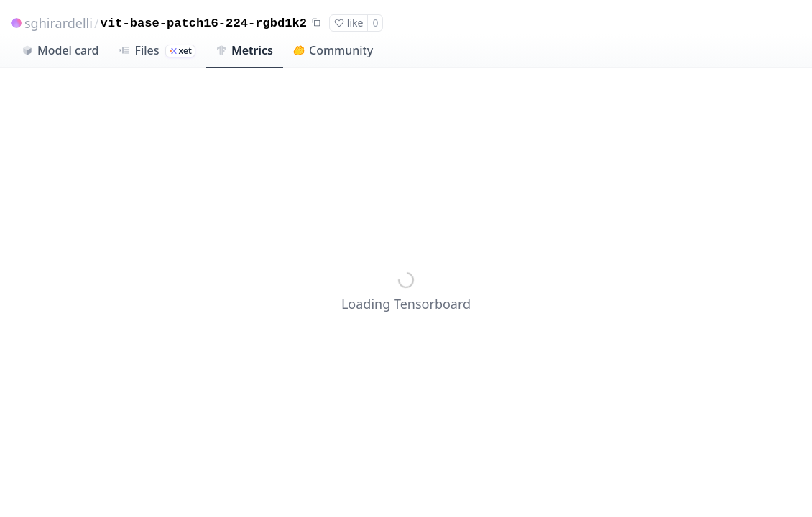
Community (333, 50)
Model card (60, 50)
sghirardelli (59, 23)
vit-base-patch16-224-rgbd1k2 (204, 23)
